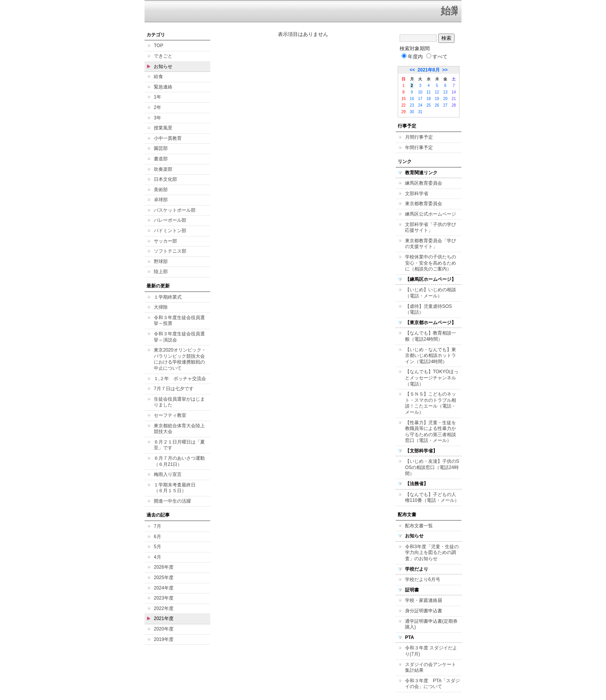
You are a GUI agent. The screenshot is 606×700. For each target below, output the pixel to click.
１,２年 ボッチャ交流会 (180, 379)
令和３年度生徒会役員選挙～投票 (179, 321)
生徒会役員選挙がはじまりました (179, 402)
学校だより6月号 (423, 579)
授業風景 (163, 128)
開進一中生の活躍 (172, 501)
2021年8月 (428, 70)
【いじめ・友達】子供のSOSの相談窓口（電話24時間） (432, 467)
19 (437, 99)
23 (412, 105)
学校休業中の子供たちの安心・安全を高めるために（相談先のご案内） (431, 263)
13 (445, 92)
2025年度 (164, 578)
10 (420, 92)
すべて (437, 57)
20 (445, 99)
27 (445, 105)
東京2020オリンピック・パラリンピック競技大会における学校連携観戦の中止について (180, 359)
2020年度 (164, 629)
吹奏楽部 (163, 169)
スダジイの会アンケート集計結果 (431, 668)
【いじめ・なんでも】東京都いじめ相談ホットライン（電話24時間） (431, 356)
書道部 (161, 159)
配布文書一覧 (419, 526)
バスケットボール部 (175, 210)
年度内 (412, 57)
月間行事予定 (419, 137)
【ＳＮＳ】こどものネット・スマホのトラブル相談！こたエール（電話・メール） (431, 403)
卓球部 (161, 200)
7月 (157, 526)
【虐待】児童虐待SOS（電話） (428, 309)
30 (412, 112)
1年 (157, 97)
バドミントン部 (170, 231)
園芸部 (161, 148)
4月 (157, 557)
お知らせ (163, 66)
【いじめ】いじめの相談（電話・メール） (431, 293)
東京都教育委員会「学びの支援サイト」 (431, 244)
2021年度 (164, 618)
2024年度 (164, 588)
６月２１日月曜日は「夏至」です (179, 445)
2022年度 (164, 608)
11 (428, 92)
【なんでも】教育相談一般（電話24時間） (431, 336)
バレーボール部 (170, 220)
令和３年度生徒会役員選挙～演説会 (179, 337)
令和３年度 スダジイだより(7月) (431, 651)
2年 (157, 107)
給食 (158, 76)
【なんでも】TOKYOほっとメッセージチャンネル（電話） (432, 378)
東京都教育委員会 (424, 204)
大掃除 (161, 307)
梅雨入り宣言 (168, 474)
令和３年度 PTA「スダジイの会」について (432, 684)
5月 (157, 547)
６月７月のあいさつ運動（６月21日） (179, 461)
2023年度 (164, 598)
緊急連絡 (163, 87)
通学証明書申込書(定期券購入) (431, 624)
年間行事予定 (419, 148)
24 (420, 105)
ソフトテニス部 (170, 251)
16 (412, 99)
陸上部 (161, 272)
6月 (157, 537)
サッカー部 (165, 241)
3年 (157, 118)
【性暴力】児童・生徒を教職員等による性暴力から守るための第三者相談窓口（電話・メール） (431, 432)
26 (437, 105)
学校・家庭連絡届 (424, 600)
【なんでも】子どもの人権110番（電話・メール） (432, 498)
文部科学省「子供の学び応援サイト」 (431, 228)
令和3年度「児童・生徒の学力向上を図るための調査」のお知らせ (432, 553)
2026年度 (164, 567)
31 (420, 112)
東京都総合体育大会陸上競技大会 (179, 429)
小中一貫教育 (168, 138)
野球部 (161, 262)
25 (428, 105)
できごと (163, 56)
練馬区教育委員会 (424, 183)
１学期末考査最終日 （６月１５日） (177, 488)
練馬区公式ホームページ (431, 214)
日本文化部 (165, 179)
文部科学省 (417, 194)
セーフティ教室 (170, 415)
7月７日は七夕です (174, 389)
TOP (158, 46)
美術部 (161, 190)
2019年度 (164, 639)
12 (437, 92)
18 (428, 99)
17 (420, 99)
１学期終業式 (168, 297)
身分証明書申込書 (424, 611)
